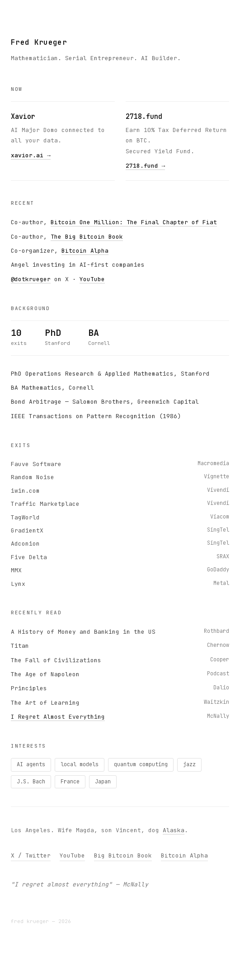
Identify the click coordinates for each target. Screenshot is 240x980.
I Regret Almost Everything (58, 717)
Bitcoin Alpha (85, 251)
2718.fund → (146, 166)
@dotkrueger (31, 279)
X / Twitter (31, 855)
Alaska (174, 830)
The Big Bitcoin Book (87, 237)
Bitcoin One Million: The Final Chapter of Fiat (134, 222)
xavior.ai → (31, 155)
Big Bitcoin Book (123, 855)
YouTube (92, 279)
